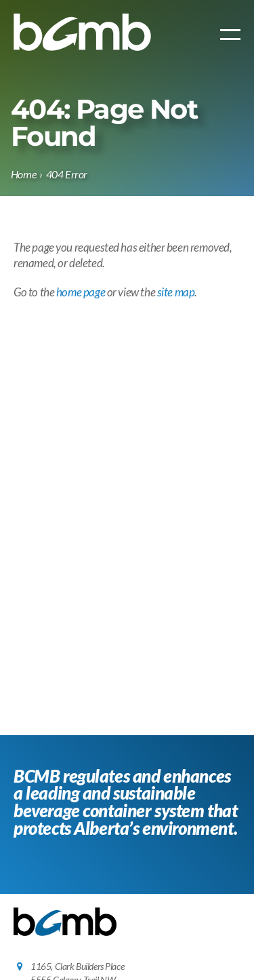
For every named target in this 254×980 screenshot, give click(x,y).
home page (81, 292)
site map (176, 292)
